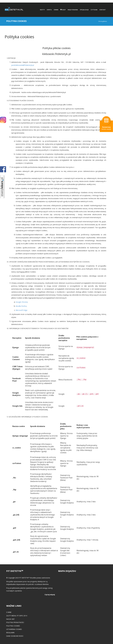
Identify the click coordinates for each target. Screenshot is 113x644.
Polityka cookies (13, 626)
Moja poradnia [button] (73, 10)
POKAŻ (3, 169)
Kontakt (103, 10)
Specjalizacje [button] (84, 10)
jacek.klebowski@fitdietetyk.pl (23, 65)
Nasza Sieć (10, 619)
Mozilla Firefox (21, 306)
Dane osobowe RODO (15, 636)
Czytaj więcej (50, 595)
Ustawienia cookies (14, 629)
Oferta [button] (49, 10)
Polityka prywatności (15, 622)
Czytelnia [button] (94, 10)
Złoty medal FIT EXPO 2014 (17, 616)
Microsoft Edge (22, 310)
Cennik (56, 10)
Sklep (63, 10)
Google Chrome (22, 302)
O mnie (9, 612)
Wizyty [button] (42, 10)
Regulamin (10, 633)
